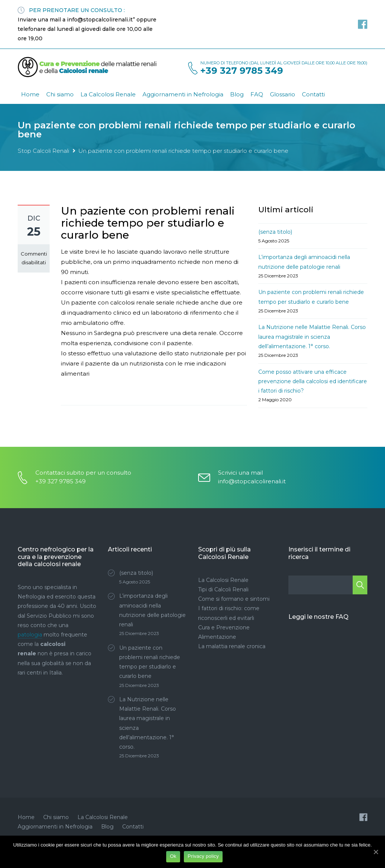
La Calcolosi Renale (108, 94)
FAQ (257, 94)
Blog (237, 94)
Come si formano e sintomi (234, 599)
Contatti (313, 94)
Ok (173, 856)
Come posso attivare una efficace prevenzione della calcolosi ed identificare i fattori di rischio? (313, 381)
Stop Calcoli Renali (43, 151)
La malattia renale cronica (232, 646)
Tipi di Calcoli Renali (223, 589)
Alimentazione (217, 637)
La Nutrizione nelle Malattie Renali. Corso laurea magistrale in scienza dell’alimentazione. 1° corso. (312, 337)
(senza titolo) (275, 232)
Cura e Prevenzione (224, 627)
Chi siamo (60, 94)
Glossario (283, 94)
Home (30, 94)
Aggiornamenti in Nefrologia (183, 94)
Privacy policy (203, 856)
